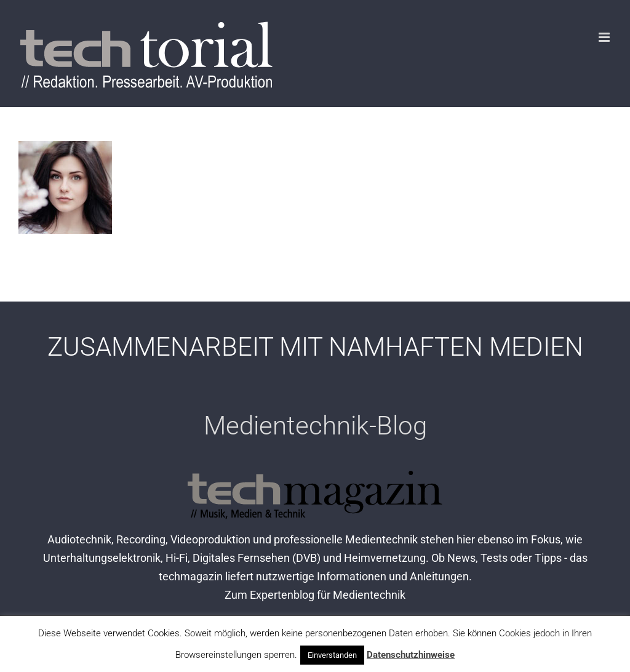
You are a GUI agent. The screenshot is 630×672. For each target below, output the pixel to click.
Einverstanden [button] (332, 655)
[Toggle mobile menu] (605, 37)
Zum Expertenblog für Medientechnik (315, 595)
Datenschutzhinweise (411, 655)
